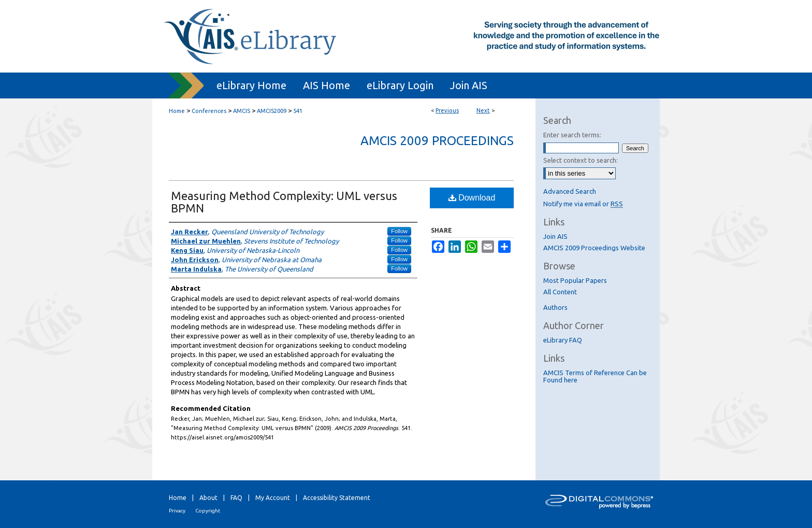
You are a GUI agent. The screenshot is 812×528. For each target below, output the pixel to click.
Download (472, 198)
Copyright (208, 511)
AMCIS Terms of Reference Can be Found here (595, 376)
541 (298, 111)
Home (177, 111)
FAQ (236, 498)
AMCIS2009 (272, 111)
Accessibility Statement (337, 498)
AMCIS (242, 111)
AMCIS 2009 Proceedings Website (594, 248)
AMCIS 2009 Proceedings (437, 141)
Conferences (209, 111)
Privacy (177, 511)
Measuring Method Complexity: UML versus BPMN (284, 202)
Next (483, 110)
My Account (273, 498)
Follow (399, 231)
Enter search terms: (572, 135)
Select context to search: (581, 160)
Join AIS (555, 236)
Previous (447, 110)
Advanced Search (570, 191)
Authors (555, 307)
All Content (560, 292)
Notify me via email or (583, 204)
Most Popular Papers (575, 280)
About (208, 498)
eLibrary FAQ (563, 340)
